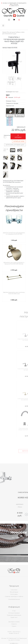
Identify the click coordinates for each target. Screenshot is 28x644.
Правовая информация (14, 624)
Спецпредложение (14, 603)
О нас (14, 620)
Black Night (15, 92)
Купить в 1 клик (19, 141)
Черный (11, 97)
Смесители (14, 599)
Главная (4, 32)
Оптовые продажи (14, 622)
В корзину (18, 136)
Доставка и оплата (14, 628)
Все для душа (11, 32)
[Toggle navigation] (3, 26)
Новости (14, 630)
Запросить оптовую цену (15, 145)
